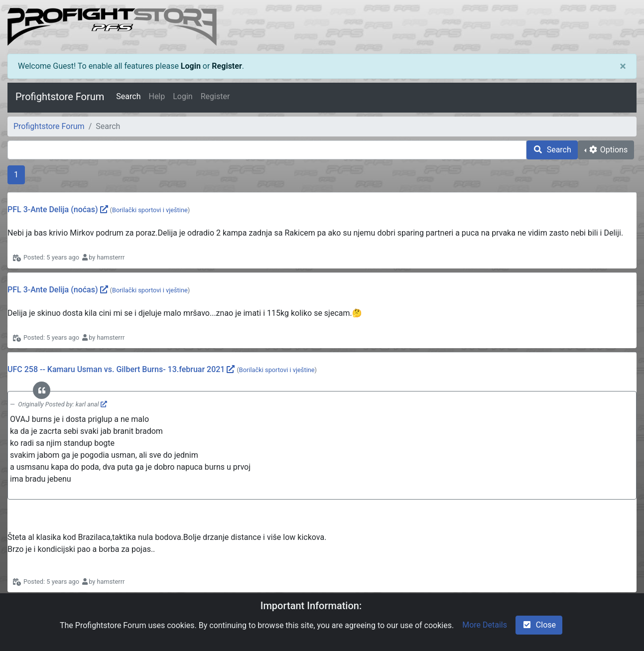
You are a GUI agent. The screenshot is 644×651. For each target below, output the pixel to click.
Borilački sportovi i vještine (150, 210)
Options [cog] (608, 150)
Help (157, 96)
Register (227, 66)
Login (191, 66)
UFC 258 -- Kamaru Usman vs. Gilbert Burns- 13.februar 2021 (116, 369)
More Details (485, 625)
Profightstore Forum (60, 97)
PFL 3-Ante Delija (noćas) (53, 209)
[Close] (623, 66)
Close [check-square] (539, 625)
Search (128, 96)
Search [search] (552, 150)
